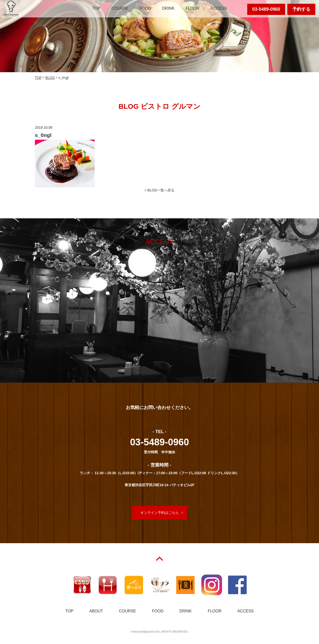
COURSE (120, 8)
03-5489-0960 (266, 9)
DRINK (168, 8)
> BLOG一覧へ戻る (160, 190)
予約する (301, 9)
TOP (96, 8)
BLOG (50, 78)
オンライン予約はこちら (159, 513)
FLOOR (193, 8)
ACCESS (219, 8)
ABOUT (96, 611)
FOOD (145, 8)
